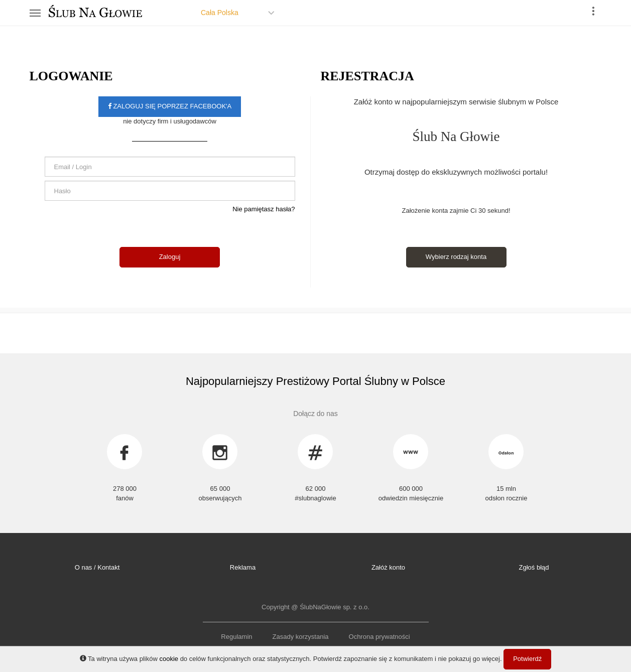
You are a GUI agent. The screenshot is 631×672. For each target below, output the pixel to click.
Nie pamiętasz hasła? (264, 209)
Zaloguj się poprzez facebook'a (170, 106)
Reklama (243, 567)
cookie (169, 659)
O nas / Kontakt (97, 567)
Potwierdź (527, 659)
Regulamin (236, 637)
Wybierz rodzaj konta (456, 257)
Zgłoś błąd (534, 567)
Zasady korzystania (301, 637)
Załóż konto (388, 567)
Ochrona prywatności (380, 637)
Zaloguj (170, 257)
